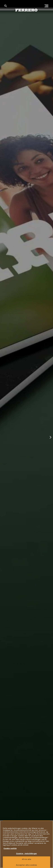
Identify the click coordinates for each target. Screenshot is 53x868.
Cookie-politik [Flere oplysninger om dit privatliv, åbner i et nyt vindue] (10, 848)
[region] (26, 844)
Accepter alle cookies (27, 865)
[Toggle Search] (6, 6)
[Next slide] (50, 437)
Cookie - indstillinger (26, 854)
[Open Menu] (47, 6)
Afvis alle (26, 859)
